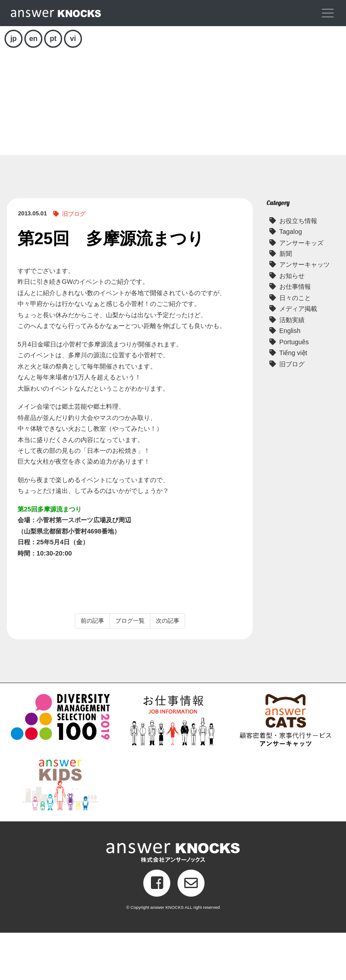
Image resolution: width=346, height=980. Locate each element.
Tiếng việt (293, 401)
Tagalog (291, 279)
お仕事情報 (295, 334)
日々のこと (295, 345)
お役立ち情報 (298, 268)
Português (294, 389)
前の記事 (92, 668)
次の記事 (168, 668)
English (290, 378)
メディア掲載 (298, 356)
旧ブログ (74, 261)
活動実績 (292, 367)
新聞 (286, 301)
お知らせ (292, 323)
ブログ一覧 (130, 668)
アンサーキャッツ (305, 312)
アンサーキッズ (301, 290)
